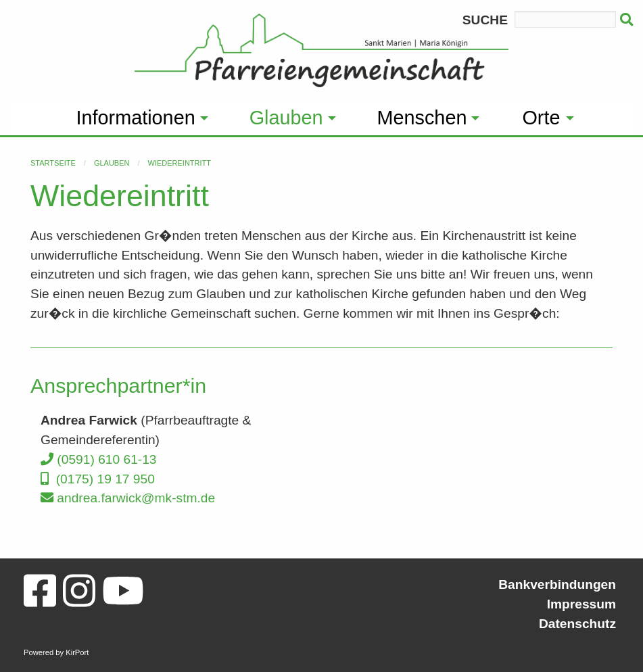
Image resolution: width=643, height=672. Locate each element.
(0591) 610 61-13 (99, 459)
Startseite (53, 163)
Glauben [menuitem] (286, 118)
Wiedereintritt (180, 163)
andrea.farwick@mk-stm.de (128, 498)
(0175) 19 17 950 (98, 479)
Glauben (112, 163)
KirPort (77, 652)
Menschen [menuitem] (422, 118)
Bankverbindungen (557, 584)
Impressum (581, 604)
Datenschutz (577, 624)
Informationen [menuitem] (136, 118)
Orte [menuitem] (541, 118)
